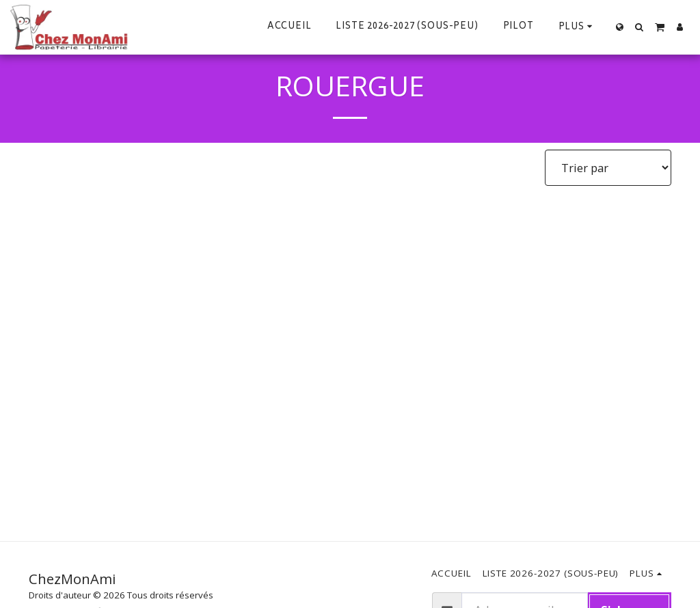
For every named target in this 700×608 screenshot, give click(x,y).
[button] (640, 27)
